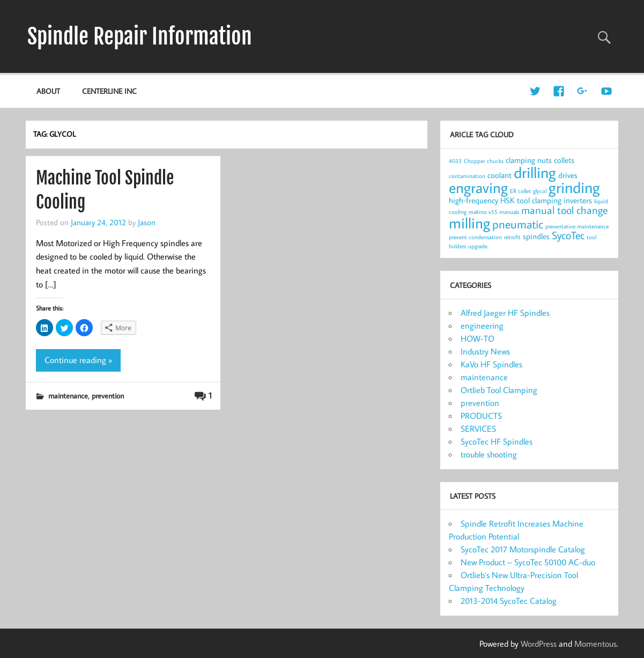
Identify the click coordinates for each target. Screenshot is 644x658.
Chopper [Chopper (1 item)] (474, 161)
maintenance (68, 395)
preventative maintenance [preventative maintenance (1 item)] (577, 226)
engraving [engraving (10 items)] (478, 187)
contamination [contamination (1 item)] (467, 176)
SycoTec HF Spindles (497, 441)
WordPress (539, 644)
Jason (147, 222)
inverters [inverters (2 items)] (578, 200)
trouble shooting (489, 454)
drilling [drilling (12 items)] (535, 172)
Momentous (595, 644)
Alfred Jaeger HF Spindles (505, 313)
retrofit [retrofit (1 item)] (512, 237)
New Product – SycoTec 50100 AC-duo (528, 562)
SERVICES (478, 428)
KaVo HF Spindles (491, 364)
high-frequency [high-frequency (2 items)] (473, 200)
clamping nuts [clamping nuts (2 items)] (529, 160)
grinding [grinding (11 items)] (574, 187)
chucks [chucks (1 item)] (495, 161)
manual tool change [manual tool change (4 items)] (564, 210)
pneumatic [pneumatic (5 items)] (518, 224)
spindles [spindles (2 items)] (536, 236)
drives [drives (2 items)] (568, 175)
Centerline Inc (109, 91)
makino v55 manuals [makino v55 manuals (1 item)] (494, 212)
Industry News (485, 351)
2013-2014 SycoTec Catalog (509, 601)
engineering (482, 326)
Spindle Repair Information (140, 36)
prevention (108, 395)
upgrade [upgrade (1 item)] (478, 246)
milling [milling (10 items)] (469, 223)
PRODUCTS (481, 416)
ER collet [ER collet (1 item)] (520, 191)
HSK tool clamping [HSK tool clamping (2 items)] (531, 200)
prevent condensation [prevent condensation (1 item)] (475, 237)
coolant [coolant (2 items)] (499, 175)
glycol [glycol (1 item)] (540, 191)
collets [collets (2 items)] (564, 160)
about (48, 91)
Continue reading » (78, 360)
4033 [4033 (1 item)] (455, 161)
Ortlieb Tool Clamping (499, 390)
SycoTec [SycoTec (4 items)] (568, 235)
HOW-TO (478, 338)
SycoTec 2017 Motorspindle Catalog (523, 549)
